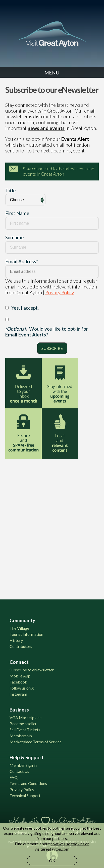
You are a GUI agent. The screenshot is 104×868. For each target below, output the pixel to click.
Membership (21, 736)
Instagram (18, 694)
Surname (15, 237)
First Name (17, 213)
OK (52, 861)
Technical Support (25, 795)
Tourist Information (26, 634)
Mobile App (20, 676)
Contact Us (19, 771)
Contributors (21, 646)
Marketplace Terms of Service (36, 742)
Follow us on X (22, 688)
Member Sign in (23, 765)
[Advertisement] (52, 526)
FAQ (14, 777)
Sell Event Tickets (25, 730)
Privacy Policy (60, 292)
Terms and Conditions (28, 783)
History (16, 640)
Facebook (18, 682)
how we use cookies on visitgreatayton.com (62, 846)
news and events (46, 128)
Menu (52, 73)
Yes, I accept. (25, 308)
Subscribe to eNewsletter (32, 670)
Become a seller (23, 724)
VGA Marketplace (25, 717)
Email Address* (22, 261)
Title (11, 190)
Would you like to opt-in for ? (47, 332)
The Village (19, 628)
